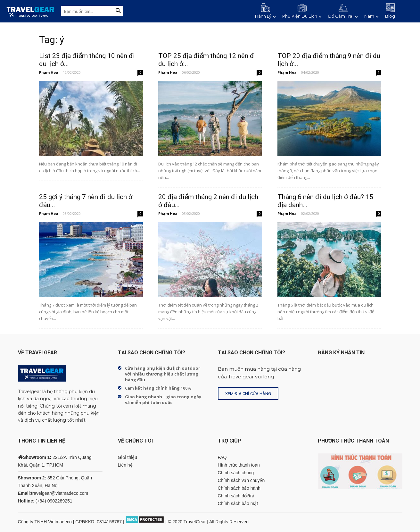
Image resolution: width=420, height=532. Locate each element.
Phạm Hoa (49, 72)
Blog (390, 16)
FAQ (222, 457)
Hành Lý (265, 16)
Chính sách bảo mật (238, 503)
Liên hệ (125, 465)
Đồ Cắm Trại (343, 16)
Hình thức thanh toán (239, 465)
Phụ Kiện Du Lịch (302, 16)
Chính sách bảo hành (239, 488)
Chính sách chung (236, 473)
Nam (371, 16)
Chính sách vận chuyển (241, 480)
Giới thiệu (128, 457)
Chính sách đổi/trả (236, 496)
